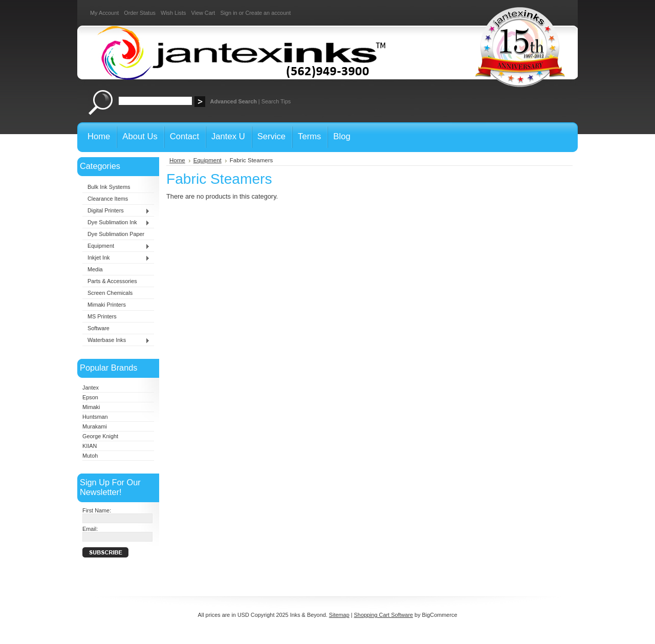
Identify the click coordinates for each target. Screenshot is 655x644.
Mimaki (91, 407)
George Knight (100, 436)
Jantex (91, 388)
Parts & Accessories (112, 281)
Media (95, 269)
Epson (90, 397)
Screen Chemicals (110, 293)
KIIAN (90, 446)
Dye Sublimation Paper (116, 234)
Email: (90, 529)
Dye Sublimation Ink (116, 223)
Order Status (140, 13)
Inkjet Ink (116, 258)
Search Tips (276, 101)
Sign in (228, 13)
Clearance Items (108, 199)
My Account (104, 13)
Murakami (95, 426)
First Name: (97, 510)
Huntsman (95, 417)
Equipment (116, 246)
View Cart (203, 13)
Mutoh (90, 456)
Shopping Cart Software (384, 615)
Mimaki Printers (107, 305)
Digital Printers (116, 211)
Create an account (268, 13)
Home (177, 160)
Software (99, 328)
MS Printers (102, 316)
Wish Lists (173, 13)
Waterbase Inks (116, 340)
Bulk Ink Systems (109, 187)
